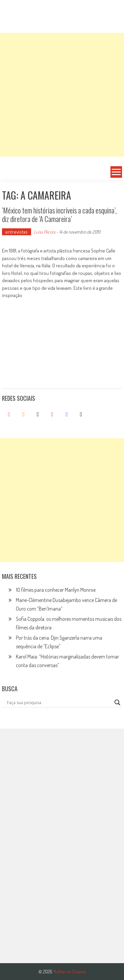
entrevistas (17, 232)
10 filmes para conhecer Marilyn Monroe (56, 590)
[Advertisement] (62, 95)
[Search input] (59, 702)
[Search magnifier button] (117, 702)
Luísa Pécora (44, 232)
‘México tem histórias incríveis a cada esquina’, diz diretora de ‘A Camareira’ (59, 214)
